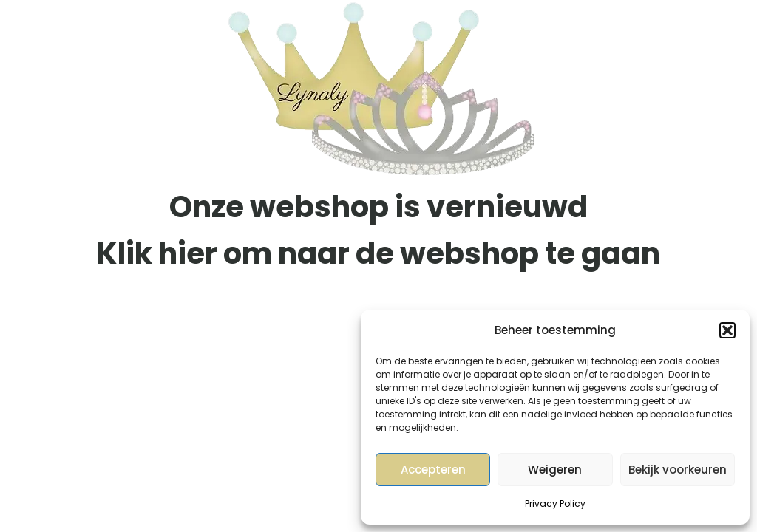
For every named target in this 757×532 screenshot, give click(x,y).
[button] (727, 330)
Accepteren (433, 470)
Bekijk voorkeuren (678, 470)
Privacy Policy (555, 504)
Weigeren (555, 470)
